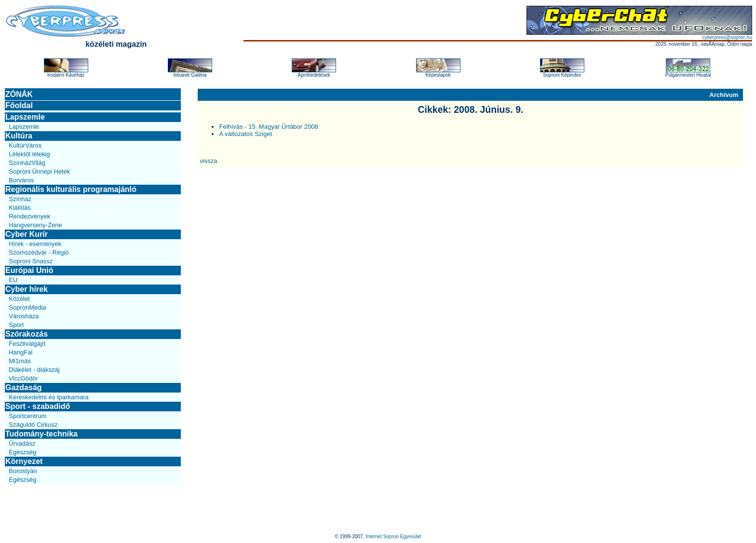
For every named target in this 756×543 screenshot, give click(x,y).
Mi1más (20, 361)
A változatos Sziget (245, 134)
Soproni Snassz (31, 261)
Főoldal (19, 105)
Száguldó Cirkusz (33, 425)
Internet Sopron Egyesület (393, 536)
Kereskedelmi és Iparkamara (48, 397)
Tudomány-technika (41, 434)
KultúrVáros (25, 145)
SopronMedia (27, 307)
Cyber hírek (27, 289)
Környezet (24, 461)
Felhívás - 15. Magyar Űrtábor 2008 (268, 127)
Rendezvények (29, 216)
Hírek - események (35, 244)
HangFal (20, 352)
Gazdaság (24, 387)
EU (13, 280)
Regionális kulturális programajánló (71, 189)
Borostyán (23, 471)
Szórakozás (27, 334)
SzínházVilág (27, 163)
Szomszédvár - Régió (39, 252)
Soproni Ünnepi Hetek (39, 171)
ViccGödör (23, 378)
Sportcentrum (27, 416)
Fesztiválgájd (27, 344)
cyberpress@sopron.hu (727, 37)
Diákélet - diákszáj (34, 370)
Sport (16, 325)
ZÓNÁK (19, 94)
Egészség (22, 452)
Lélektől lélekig (29, 154)
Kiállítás (20, 208)
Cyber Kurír (27, 234)
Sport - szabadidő (38, 406)
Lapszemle (25, 117)
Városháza (24, 316)
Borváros (21, 180)
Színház (20, 199)
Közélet (19, 299)
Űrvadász (22, 443)
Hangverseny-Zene (35, 225)
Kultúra (19, 136)
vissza (208, 161)
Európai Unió (29, 270)
